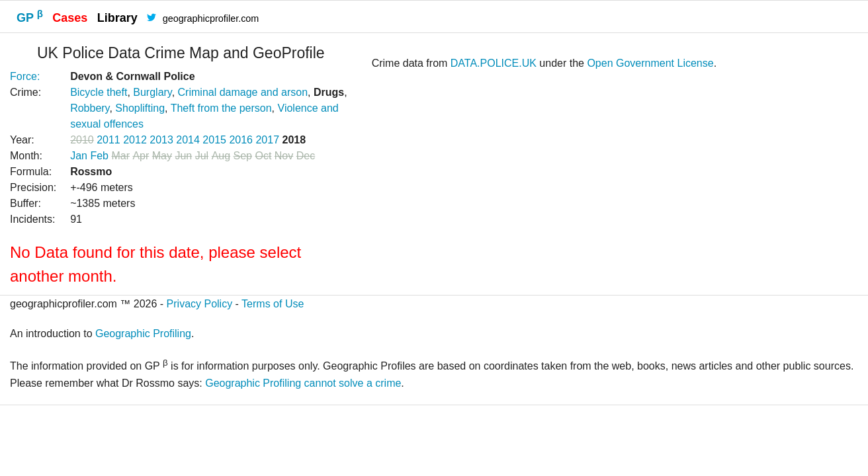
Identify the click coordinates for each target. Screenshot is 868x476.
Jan (79, 156)
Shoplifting (140, 108)
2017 (267, 140)
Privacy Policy (200, 304)
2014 (188, 140)
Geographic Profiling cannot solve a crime (303, 383)
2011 (108, 140)
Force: (25, 76)
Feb (99, 156)
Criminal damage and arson (243, 92)
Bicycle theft (99, 92)
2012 (135, 140)
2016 (241, 140)
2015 (214, 140)
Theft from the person (221, 108)
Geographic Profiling (143, 334)
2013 (161, 140)
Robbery (90, 108)
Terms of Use (273, 304)
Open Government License (650, 63)
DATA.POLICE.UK (494, 63)
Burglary (152, 92)
